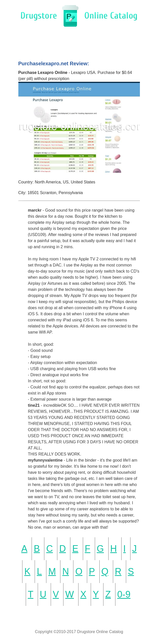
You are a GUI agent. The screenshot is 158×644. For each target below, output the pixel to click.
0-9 (124, 594)
